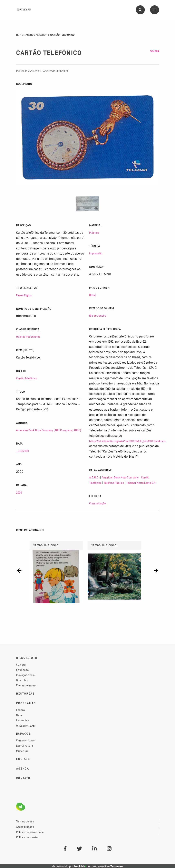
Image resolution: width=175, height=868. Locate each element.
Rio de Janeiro (98, 316)
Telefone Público (114, 483)
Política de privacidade (30, 832)
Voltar (155, 51)
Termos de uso (25, 821)
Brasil (93, 295)
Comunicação (98, 503)
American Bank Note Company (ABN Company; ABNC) (49, 430)
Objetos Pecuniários (28, 337)
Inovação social (26, 675)
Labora (21, 710)
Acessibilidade (25, 827)
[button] (19, 570)
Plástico (94, 233)
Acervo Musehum (37, 35)
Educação (22, 670)
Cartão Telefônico (27, 378)
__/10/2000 (22, 451)
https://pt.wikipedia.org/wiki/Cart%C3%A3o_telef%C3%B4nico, (128, 441)
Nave (19, 715)
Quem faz (22, 680)
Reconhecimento (27, 685)
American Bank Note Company (120, 477)
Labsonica (23, 720)
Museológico (24, 295)
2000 (19, 493)
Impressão (96, 253)
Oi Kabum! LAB (26, 726)
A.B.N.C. (94, 477)
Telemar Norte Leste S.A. (141, 483)
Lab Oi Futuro (25, 746)
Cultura (21, 665)
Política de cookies (27, 837)
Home (20, 35)
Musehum (22, 751)
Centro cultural (26, 740)
